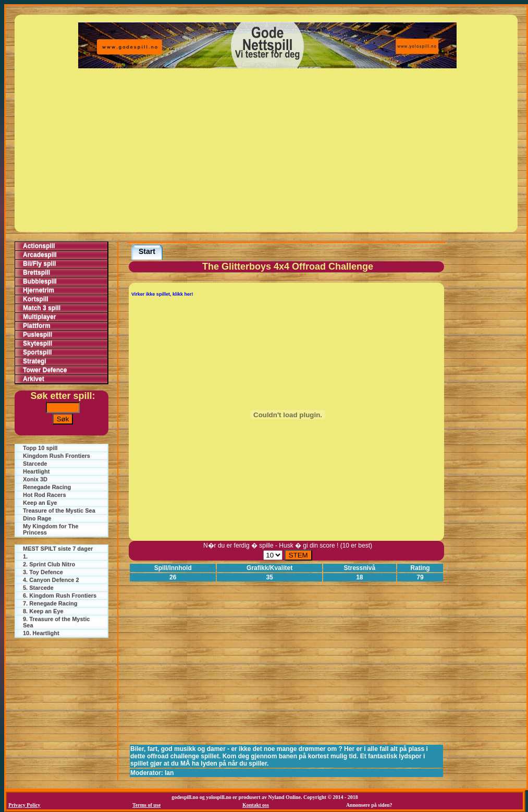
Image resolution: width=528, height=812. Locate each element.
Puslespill (38, 335)
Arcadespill (40, 255)
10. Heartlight (41, 633)
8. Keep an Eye (43, 611)
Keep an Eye (40, 503)
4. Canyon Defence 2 (51, 580)
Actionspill (39, 246)
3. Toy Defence (43, 572)
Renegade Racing (47, 487)
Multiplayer (39, 317)
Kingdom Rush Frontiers (57, 456)
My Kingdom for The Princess (51, 529)
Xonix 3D (35, 479)
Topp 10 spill (40, 448)
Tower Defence (45, 370)
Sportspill (37, 353)
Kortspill (36, 299)
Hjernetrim (39, 290)
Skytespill (38, 344)
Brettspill (36, 273)
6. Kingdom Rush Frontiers (60, 596)
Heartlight (36, 471)
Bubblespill (40, 282)
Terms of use (146, 805)
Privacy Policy (24, 805)
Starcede (35, 464)
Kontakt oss (256, 805)
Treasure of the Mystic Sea (59, 511)
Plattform (37, 326)
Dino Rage (37, 518)
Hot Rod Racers (45, 495)
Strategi (35, 361)
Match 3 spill (42, 308)
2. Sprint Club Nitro (49, 564)
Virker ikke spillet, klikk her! (162, 294)
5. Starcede (38, 588)
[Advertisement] (268, 150)
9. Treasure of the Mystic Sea (56, 622)
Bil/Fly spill (39, 264)
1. (25, 556)
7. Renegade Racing (50, 603)
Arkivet (34, 379)
